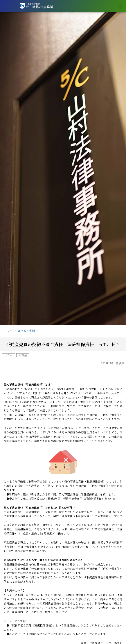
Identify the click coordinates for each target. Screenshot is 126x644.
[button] (121, 6)
